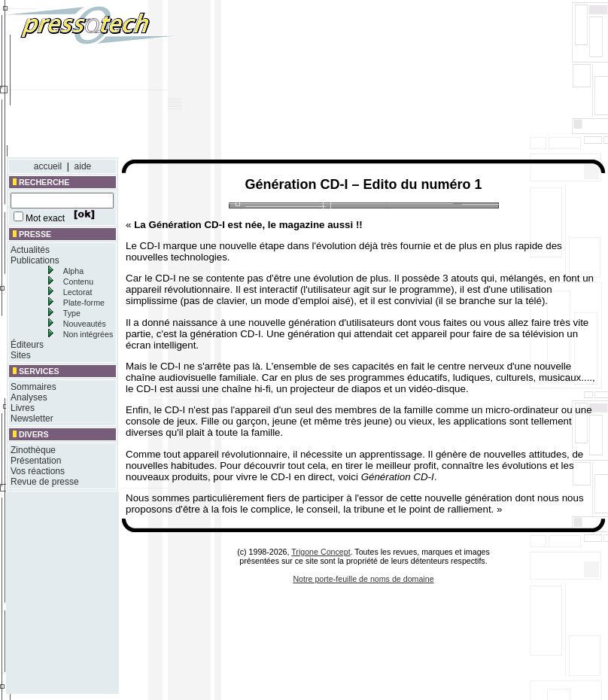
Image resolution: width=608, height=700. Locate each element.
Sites (21, 355)
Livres (23, 408)
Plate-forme (84, 303)
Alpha (73, 271)
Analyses (29, 397)
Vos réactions (38, 471)
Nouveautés (85, 324)
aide (83, 166)
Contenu (78, 282)
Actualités (30, 250)
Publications (35, 260)
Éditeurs (27, 345)
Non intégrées (88, 334)
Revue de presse (45, 482)
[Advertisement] (457, 81)
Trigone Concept (321, 552)
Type (72, 313)
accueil (48, 166)
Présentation (36, 461)
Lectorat (78, 292)
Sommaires (33, 387)
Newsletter (32, 418)
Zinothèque (33, 450)
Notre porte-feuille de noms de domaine (363, 579)
